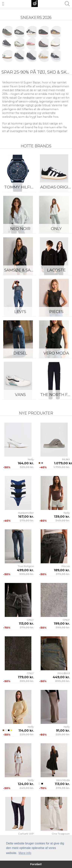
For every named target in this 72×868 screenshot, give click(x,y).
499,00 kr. (25, 570)
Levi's (20, 312)
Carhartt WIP (26, 834)
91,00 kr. (63, 730)
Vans (20, 395)
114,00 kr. (26, 730)
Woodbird (63, 673)
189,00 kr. (62, 570)
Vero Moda (63, 780)
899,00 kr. (62, 681)
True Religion (26, 566)
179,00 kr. (26, 677)
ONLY (30, 620)
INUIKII (66, 459)
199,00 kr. (62, 624)
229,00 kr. (27, 734)
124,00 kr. (26, 784)
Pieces (66, 566)
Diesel (20, 353)
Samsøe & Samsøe (21, 270)
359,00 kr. (27, 681)
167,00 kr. (26, 517)
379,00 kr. (27, 627)
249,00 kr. (27, 788)
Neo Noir (20, 229)
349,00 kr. (63, 520)
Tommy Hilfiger (21, 187)
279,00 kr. (27, 520)
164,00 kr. (26, 463)
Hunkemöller (26, 513)
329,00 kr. (27, 467)
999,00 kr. (27, 574)
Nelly (31, 459)
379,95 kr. (63, 574)
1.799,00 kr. (62, 467)
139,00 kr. (62, 517)
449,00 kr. (61, 677)
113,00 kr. (26, 624)
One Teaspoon (61, 834)
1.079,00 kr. (62, 463)
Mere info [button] (25, 853)
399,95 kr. (63, 627)
